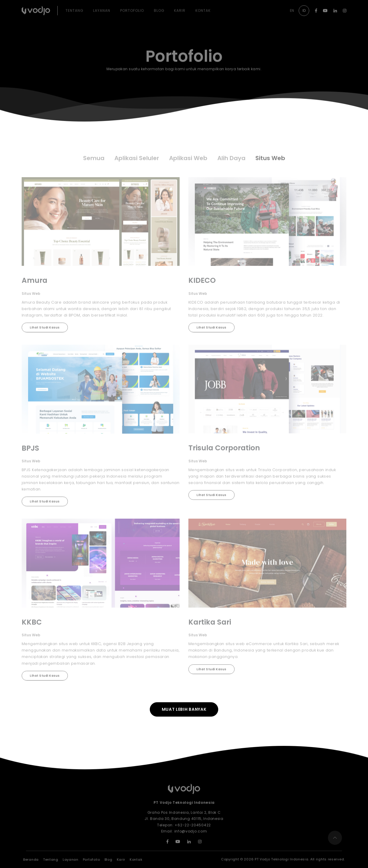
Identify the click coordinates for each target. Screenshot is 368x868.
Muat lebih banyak (184, 709)
